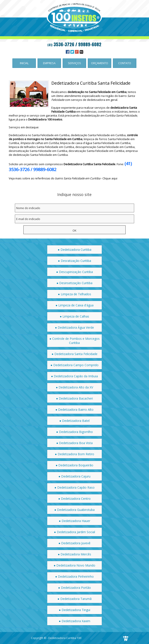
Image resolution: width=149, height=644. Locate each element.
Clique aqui (110, 178)
